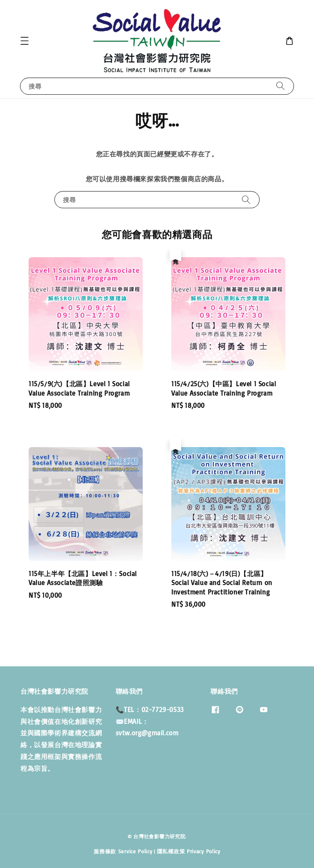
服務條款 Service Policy (123, 851)
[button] (25, 41)
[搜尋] (280, 86)
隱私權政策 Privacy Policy (189, 851)
